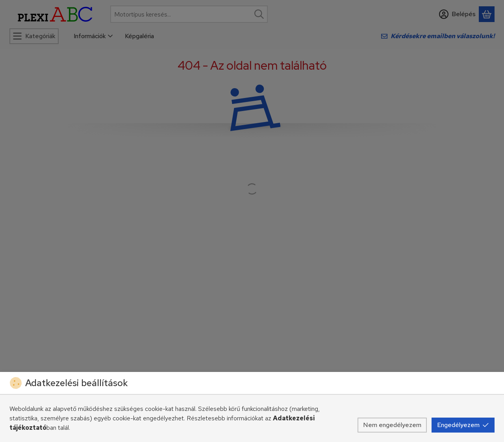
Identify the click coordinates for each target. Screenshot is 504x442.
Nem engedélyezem (392, 425)
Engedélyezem (463, 425)
